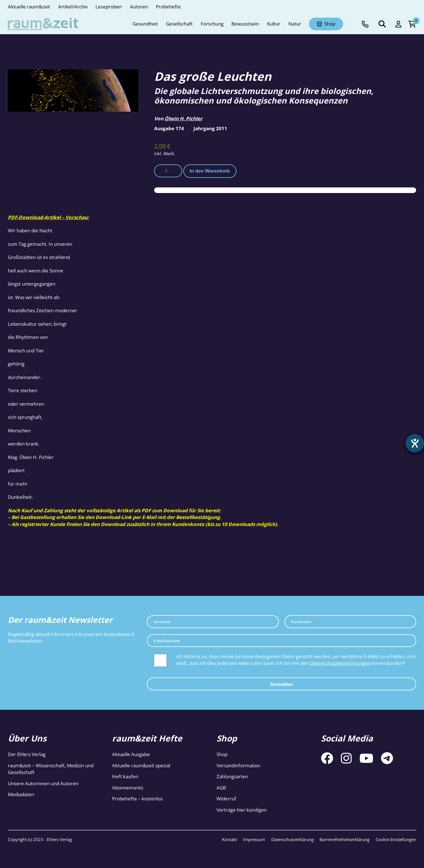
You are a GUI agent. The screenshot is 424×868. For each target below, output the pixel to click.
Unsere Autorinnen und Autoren (43, 783)
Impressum (254, 839)
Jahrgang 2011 (210, 128)
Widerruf (226, 799)
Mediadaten (21, 794)
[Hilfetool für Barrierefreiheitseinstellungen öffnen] (415, 443)
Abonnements (128, 788)
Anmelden (282, 684)
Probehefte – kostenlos (137, 799)
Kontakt (230, 839)
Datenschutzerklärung (292, 839)
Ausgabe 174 (169, 128)
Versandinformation (238, 765)
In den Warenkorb (210, 171)
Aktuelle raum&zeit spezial (141, 765)
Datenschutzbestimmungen (340, 663)
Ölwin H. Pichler (183, 119)
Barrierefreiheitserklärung (345, 839)
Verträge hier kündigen (242, 810)
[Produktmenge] (168, 171)
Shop (222, 754)
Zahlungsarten (232, 776)
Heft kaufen (125, 776)
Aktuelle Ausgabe (131, 754)
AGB (221, 788)
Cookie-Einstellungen (396, 839)
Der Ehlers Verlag (27, 754)
